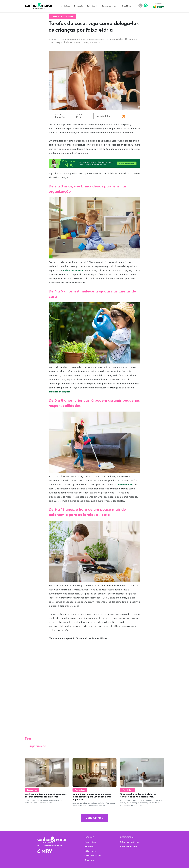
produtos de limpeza (60, 392)
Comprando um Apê (110, 6)
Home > (56, 16)
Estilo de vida (92, 6)
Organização (37, 746)
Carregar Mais (94, 818)
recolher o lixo (126, 485)
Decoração (79, 6)
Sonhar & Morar (39, 4)
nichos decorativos (73, 271)
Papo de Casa (65, 6)
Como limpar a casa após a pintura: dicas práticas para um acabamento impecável (92, 797)
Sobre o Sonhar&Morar (130, 842)
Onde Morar (126, 6)
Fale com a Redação (129, 847)
